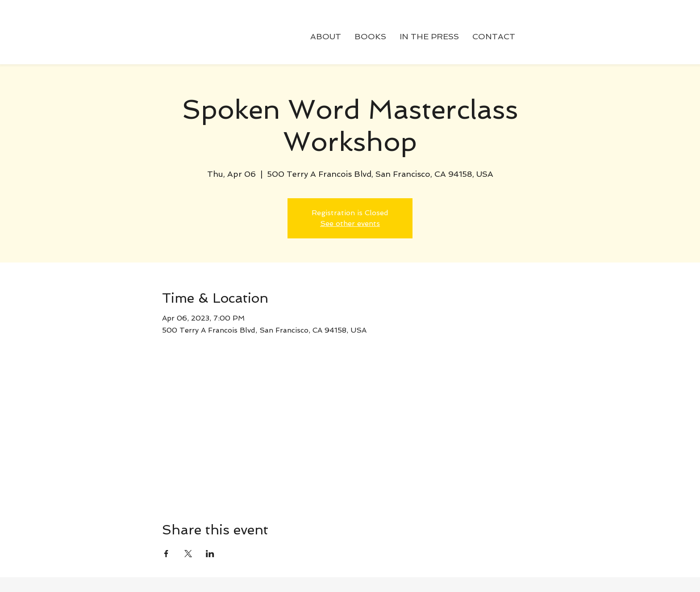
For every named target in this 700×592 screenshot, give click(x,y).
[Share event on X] (188, 554)
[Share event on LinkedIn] (210, 554)
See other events (350, 223)
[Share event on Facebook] (166, 554)
